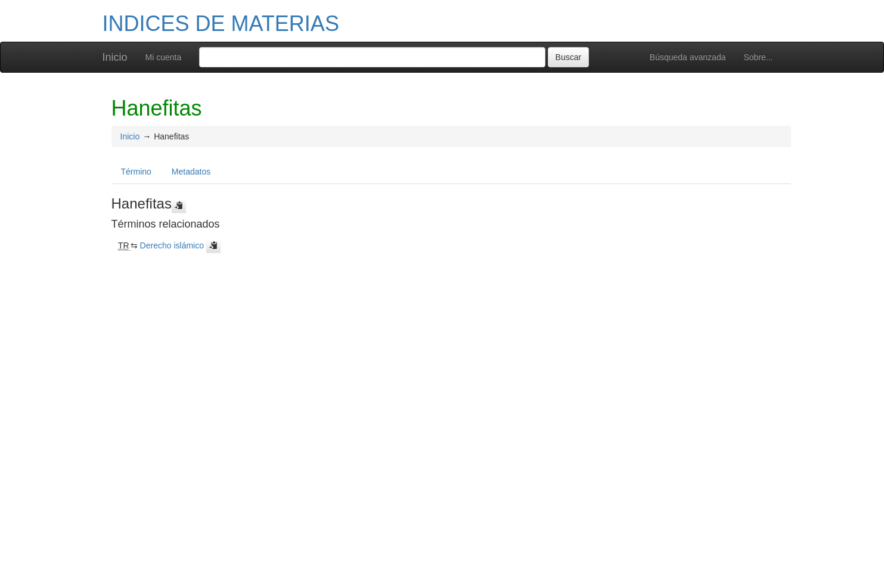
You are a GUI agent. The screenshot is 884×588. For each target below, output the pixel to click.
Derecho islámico (172, 245)
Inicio (115, 57)
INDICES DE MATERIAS (221, 24)
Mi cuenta (164, 57)
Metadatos (191, 172)
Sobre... (758, 57)
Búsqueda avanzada (688, 57)
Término (136, 172)
